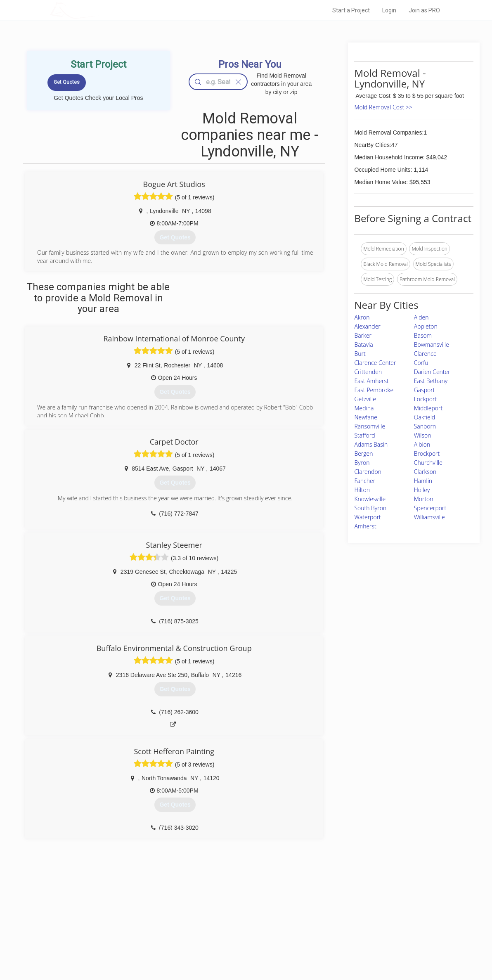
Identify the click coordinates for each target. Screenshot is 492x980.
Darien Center (432, 372)
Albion (422, 444)
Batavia (363, 344)
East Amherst (371, 381)
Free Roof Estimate (134, 938)
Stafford (364, 435)
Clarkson (425, 472)
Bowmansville (432, 344)
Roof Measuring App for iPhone (239, 938)
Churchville (428, 463)
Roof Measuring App (226, 929)
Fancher (365, 481)
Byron (362, 463)
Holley (422, 490)
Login (389, 10)
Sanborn (425, 426)
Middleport (428, 408)
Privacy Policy (334, 920)
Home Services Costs (137, 910)
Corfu (421, 363)
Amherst (365, 526)
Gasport (425, 390)
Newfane (365, 417)
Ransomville (370, 426)
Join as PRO (424, 10)
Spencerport (430, 508)
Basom (423, 335)
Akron (362, 317)
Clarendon (368, 472)
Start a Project (351, 10)
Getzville (365, 399)
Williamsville (429, 517)
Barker (363, 335)
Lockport (426, 399)
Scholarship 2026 (338, 910)
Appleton (426, 326)
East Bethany (431, 381)
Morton (424, 499)
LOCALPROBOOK (98, 10)
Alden (421, 317)
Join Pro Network (223, 910)
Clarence (425, 354)
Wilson (423, 435)
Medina (364, 408)
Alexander (367, 326)
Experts (212, 920)
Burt (360, 354)
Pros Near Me (127, 920)
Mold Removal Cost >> (383, 107)
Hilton (362, 490)
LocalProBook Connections (349, 938)
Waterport (367, 517)
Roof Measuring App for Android (240, 947)
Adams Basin (371, 444)
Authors (327, 929)
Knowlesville (370, 499)
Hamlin (423, 481)
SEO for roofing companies (349, 947)
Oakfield (425, 417)
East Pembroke (374, 390)
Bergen (363, 453)
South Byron (370, 508)
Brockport (427, 453)
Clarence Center (375, 363)
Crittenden (368, 372)
